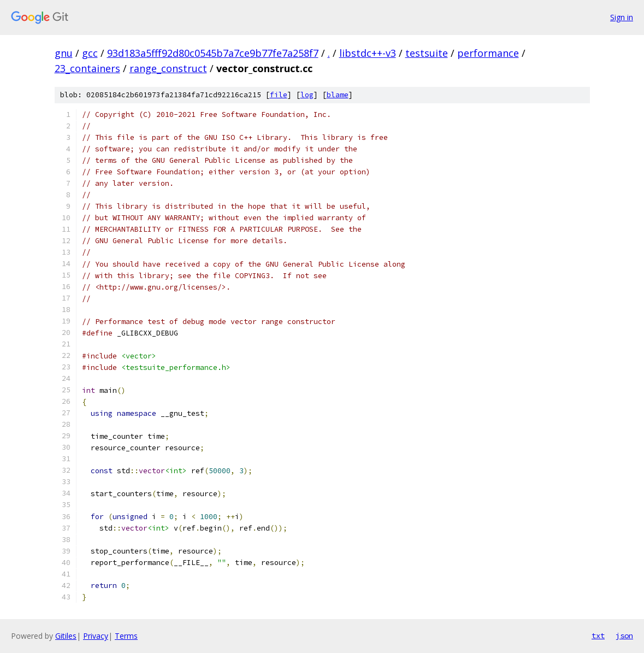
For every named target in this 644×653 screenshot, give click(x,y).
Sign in (622, 17)
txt (598, 636)
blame (338, 95)
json (624, 636)
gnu (64, 53)
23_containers (87, 68)
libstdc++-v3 (368, 53)
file (279, 95)
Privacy (96, 636)
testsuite (427, 53)
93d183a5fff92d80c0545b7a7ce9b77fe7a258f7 (213, 53)
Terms (126, 636)
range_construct (168, 68)
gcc (90, 53)
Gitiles (66, 636)
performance (488, 53)
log (307, 95)
